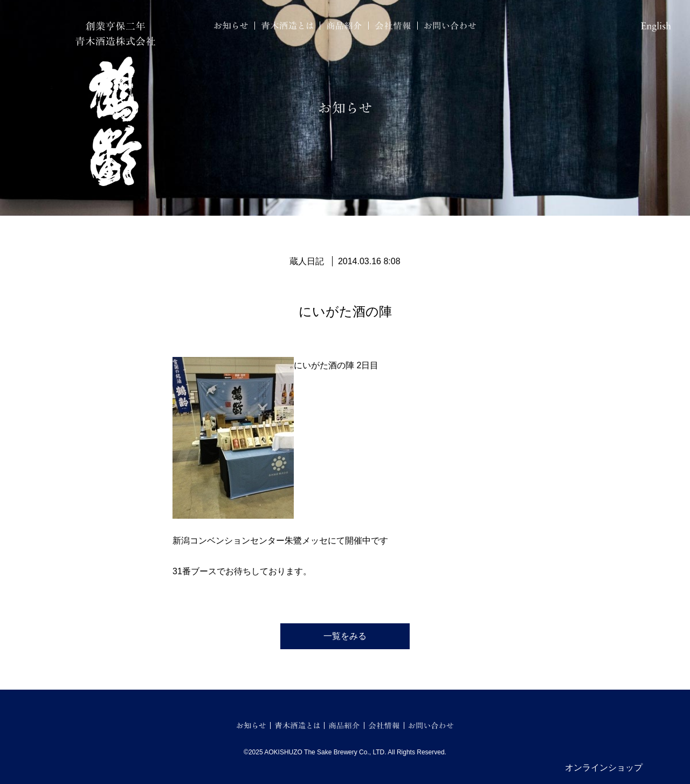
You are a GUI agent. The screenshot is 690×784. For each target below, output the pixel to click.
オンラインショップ (604, 768)
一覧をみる (345, 636)
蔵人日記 (307, 261)
